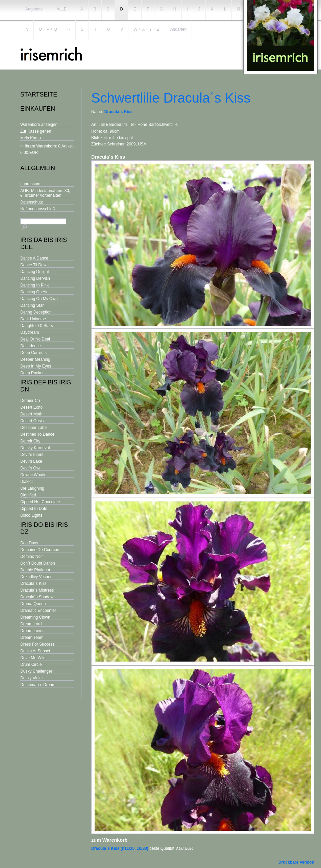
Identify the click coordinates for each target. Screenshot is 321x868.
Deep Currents (33, 353)
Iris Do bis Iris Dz (44, 528)
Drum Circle (31, 664)
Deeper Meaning (35, 359)
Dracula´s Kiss (33, 584)
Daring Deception (36, 312)
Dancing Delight (35, 272)
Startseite (39, 94)
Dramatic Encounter (38, 611)
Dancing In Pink (34, 285)
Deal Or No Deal (35, 339)
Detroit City (30, 441)
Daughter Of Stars (37, 326)
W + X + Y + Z (146, 29)
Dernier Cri (30, 401)
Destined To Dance (37, 434)
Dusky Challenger (36, 671)
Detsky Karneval (35, 448)
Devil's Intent (32, 455)
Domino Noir (32, 557)
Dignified (28, 495)
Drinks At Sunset (35, 651)
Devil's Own (31, 468)
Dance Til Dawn (34, 265)
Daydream (30, 332)
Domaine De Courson (40, 550)
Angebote (34, 9)
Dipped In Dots (34, 509)
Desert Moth (31, 414)
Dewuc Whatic (33, 475)
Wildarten (178, 29)
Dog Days (29, 543)
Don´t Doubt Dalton (38, 563)
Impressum (30, 184)
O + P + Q (48, 29)
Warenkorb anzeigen (39, 125)
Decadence (31, 346)
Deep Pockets (33, 373)
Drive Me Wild (33, 658)
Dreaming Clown (35, 617)
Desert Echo (31, 407)
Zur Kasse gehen (36, 131)
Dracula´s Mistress (37, 590)
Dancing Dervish (35, 278)
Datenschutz (32, 202)
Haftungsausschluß (38, 209)
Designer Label (34, 428)
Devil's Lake (31, 461)
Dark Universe (33, 319)
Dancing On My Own (39, 299)
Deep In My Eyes (36, 366)
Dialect (27, 482)
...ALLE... (61, 9)
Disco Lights (31, 515)
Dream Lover (32, 631)
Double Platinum (35, 570)
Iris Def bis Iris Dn (46, 386)
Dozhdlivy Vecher (36, 577)
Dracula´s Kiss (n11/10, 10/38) (120, 848)
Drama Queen (33, 604)
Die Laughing (32, 488)
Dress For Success (37, 644)
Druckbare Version (296, 862)
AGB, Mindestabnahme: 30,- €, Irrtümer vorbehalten (46, 193)
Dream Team (32, 638)
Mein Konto (31, 138)
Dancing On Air (34, 292)
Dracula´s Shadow (37, 597)
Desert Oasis (32, 421)
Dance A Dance (34, 258)
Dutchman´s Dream (38, 685)
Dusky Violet (31, 678)
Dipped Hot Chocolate (40, 502)
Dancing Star (32, 305)
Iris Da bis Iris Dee (44, 243)
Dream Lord (31, 624)
